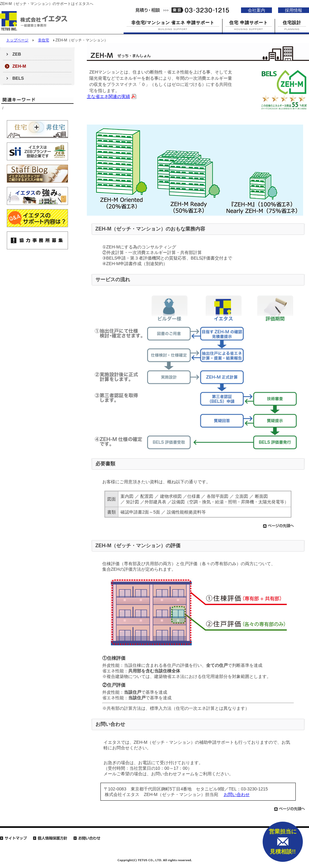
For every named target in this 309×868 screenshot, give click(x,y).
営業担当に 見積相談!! (283, 842)
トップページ (17, 40)
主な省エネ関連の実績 (108, 96)
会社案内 (256, 10)
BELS (18, 78)
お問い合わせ (237, 794)
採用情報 (294, 10)
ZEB (17, 54)
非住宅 (44, 40)
